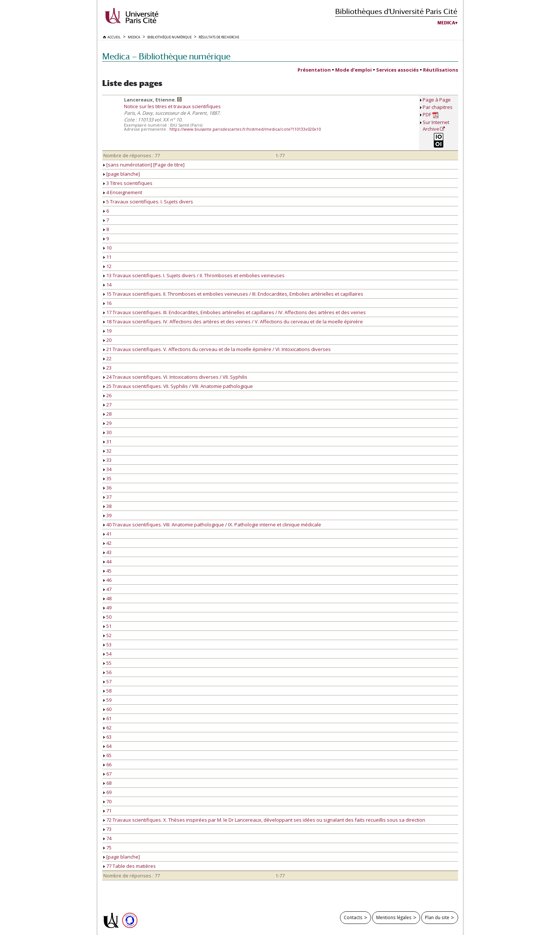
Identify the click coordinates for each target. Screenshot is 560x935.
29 (107, 423)
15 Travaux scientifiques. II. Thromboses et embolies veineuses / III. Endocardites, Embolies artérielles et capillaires (233, 294)
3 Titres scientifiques (128, 183)
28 (107, 414)
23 (107, 368)
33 (107, 460)
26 (107, 395)
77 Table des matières (130, 866)
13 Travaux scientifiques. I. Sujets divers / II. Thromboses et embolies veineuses (194, 275)
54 (107, 654)
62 (107, 728)
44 (107, 561)
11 (107, 257)
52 (107, 635)
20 (107, 340)
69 (107, 792)
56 (107, 672)
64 (107, 746)
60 (107, 709)
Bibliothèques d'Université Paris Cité (396, 11)
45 (107, 571)
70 (107, 801)
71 (107, 811)
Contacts (353, 917)
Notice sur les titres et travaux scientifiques (172, 106)
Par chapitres (438, 107)
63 (107, 737)
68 (107, 783)
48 (107, 598)
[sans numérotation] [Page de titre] (144, 165)
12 (107, 266)
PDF (431, 115)
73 (107, 829)
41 (107, 534)
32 (107, 451)
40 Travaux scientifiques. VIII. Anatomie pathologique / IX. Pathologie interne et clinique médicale (212, 525)
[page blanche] (122, 174)
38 (107, 506)
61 (107, 718)
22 (107, 358)
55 (107, 663)
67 (107, 774)
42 (107, 543)
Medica (446, 23)
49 (107, 608)
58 (107, 691)
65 (107, 755)
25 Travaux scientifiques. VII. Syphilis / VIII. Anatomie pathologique (178, 386)
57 (107, 681)
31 (107, 441)
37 (107, 497)
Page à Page (437, 100)
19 (107, 331)
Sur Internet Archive (436, 126)
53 (107, 644)
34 (107, 469)
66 (107, 764)
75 (107, 848)
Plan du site (437, 917)
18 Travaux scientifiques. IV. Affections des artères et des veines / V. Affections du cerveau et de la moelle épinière (233, 322)
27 (107, 405)
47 (107, 589)
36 (107, 488)
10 (107, 248)
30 (107, 432)
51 (107, 626)
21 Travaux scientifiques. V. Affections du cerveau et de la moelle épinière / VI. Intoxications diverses (217, 349)
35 (107, 478)
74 (107, 838)
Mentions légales (394, 917)
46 (107, 580)
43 (107, 552)
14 (107, 285)
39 (107, 515)
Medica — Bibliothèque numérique (166, 56)
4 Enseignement (123, 192)
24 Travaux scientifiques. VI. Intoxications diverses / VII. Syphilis (175, 377)
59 (107, 700)
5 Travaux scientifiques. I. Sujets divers (148, 202)
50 (107, 617)
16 (107, 303)
